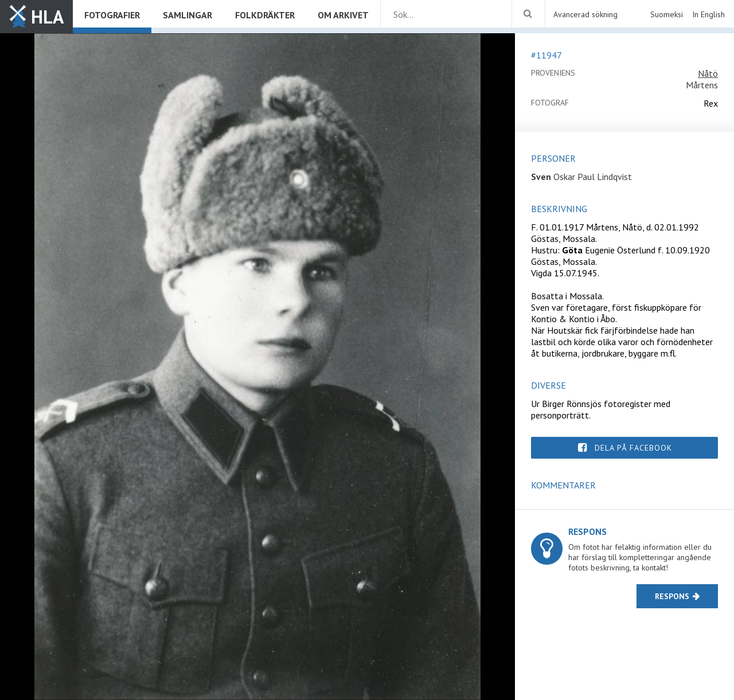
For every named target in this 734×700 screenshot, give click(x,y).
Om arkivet (343, 15)
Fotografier (112, 15)
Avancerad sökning (585, 14)
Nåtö (708, 73)
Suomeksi (667, 14)
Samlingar (188, 15)
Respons (672, 596)
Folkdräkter (265, 15)
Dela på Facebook (633, 448)
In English (708, 14)
